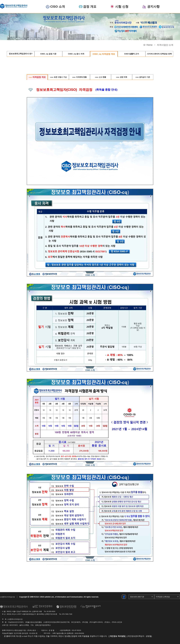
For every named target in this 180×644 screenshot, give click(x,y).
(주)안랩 (85, 622)
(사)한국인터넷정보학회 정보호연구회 (56, 622)
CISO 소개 (58, 7)
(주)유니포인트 (117, 622)
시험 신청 (122, 7)
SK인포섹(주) (76, 622)
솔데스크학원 (24, 625)
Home (149, 45)
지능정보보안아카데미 (16, 622)
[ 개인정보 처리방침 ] (117, 636)
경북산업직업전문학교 (43, 625)
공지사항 (153, 7)
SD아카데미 (14, 625)
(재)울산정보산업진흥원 (33, 622)
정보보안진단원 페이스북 (124, 597)
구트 (32, 625)
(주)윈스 (107, 622)
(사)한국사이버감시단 (7, 597)
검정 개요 (90, 7)
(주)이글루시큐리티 (96, 622)
